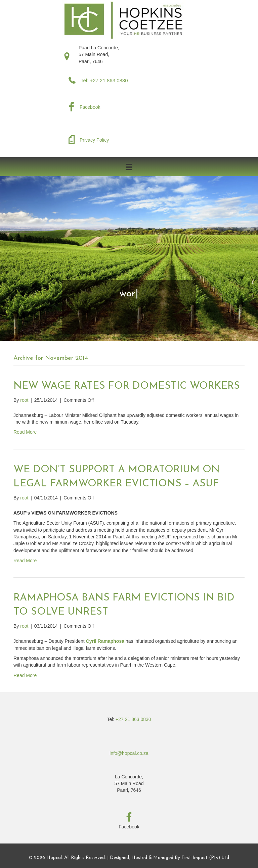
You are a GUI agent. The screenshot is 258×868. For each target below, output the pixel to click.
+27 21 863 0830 (133, 719)
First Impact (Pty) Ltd (205, 858)
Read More (25, 432)
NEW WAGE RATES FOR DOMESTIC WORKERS (127, 386)
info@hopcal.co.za (129, 753)
